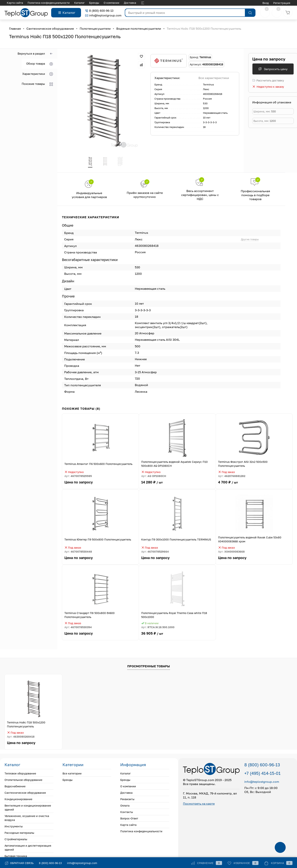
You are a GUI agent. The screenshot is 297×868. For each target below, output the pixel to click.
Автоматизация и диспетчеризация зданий (28, 848)
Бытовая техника (16, 856)
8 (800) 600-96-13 (99, 11)
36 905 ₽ (177, 636)
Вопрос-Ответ (132, 3)
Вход (266, 3)
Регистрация (282, 3)
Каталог (12, 3)
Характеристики (38, 74)
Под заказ (226, 472)
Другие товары (250, 240)
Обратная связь (19, 863)
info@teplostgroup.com (103, 15)
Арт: (78, 476)
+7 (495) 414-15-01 (262, 774)
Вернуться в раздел (35, 54)
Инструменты (14, 827)
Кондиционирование (18, 799)
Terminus (208, 84)
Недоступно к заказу (268, 87)
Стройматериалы (16, 840)
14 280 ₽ (177, 485)
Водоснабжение (15, 787)
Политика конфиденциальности (141, 832)
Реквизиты (80, 3)
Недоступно (74, 472)
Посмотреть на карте (199, 804)
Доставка (63, 3)
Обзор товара (40, 64)
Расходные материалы (19, 833)
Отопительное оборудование (23, 780)
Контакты (112, 3)
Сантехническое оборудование (25, 793)
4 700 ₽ (254, 485)
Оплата (97, 3)
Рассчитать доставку (268, 80)
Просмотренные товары (149, 667)
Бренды (27, 3)
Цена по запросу (269, 59)
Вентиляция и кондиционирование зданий (28, 808)
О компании (44, 3)
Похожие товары (37, 84)
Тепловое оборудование (20, 774)
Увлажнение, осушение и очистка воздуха (27, 818)
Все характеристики (214, 78)
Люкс (206, 89)
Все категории (72, 774)
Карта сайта (128, 825)
